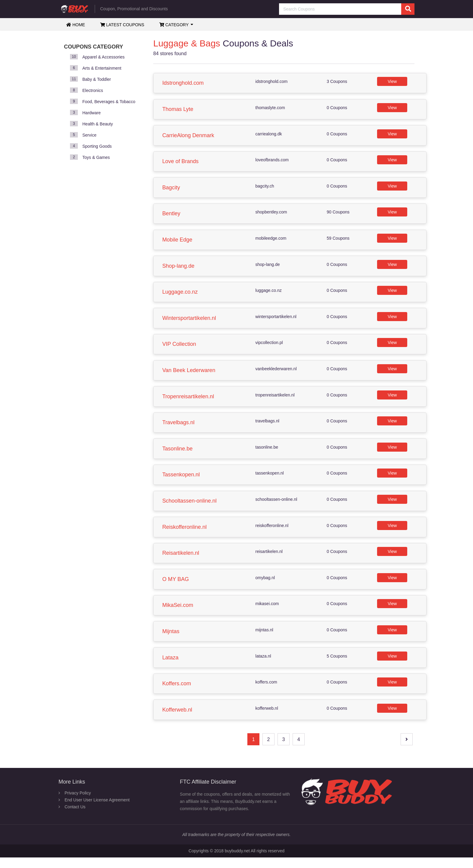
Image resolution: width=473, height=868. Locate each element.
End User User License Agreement (97, 810)
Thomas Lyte (178, 110)
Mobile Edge (178, 242)
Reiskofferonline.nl (185, 534)
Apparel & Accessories (103, 57)
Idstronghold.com (183, 83)
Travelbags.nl (179, 428)
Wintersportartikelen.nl (190, 322)
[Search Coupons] (347, 9)
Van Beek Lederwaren (189, 375)
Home (76, 25)
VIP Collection (180, 349)
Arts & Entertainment (102, 68)
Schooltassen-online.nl (190, 508)
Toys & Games (96, 157)
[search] (408, 9)
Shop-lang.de (179, 269)
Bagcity (171, 189)
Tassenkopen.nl (181, 481)
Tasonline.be (178, 455)
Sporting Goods (97, 146)
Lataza (171, 667)
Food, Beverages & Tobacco (109, 102)
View (392, 82)
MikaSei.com (178, 614)
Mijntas (171, 640)
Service (89, 135)
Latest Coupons (122, 25)
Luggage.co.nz (180, 295)
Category (174, 25)
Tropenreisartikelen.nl (189, 402)
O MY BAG (176, 587)
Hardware (92, 113)
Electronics (93, 90)
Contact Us (75, 817)
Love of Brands (181, 163)
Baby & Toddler (97, 79)
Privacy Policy (78, 803)
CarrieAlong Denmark (189, 136)
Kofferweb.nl (178, 720)
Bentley (172, 216)
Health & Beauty (98, 124)
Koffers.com (177, 693)
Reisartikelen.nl (181, 561)
